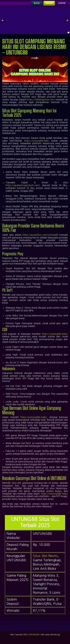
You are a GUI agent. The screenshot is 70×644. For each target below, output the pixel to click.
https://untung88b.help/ (54, 494)
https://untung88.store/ (55, 334)
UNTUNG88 (34, 635)
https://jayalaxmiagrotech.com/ (23, 185)
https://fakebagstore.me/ (41, 100)
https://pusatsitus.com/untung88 (40, 235)
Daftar (62, 3)
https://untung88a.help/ (34, 417)
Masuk (49, 3)
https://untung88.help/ (37, 141)
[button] (3, 20)
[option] (66, 33)
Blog (37, 3)
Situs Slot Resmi (45, 556)
